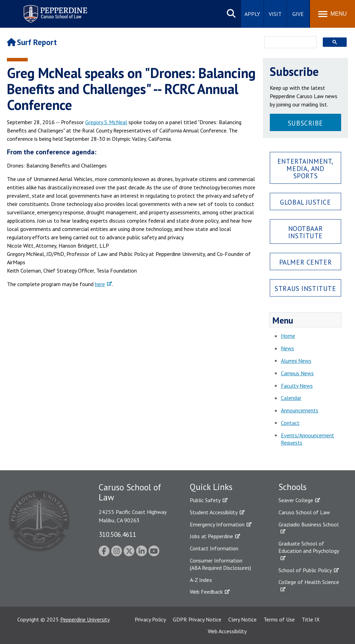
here (100, 284)
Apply (252, 14)
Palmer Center (306, 262)
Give (298, 14)
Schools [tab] (292, 487)
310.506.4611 (117, 534)
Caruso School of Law (304, 512)
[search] (288, 43)
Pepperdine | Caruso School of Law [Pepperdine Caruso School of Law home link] (54, 10)
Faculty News (297, 386)
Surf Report (32, 42)
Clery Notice (242, 619)
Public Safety (205, 500)
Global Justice (305, 202)
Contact (290, 423)
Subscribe (305, 123)
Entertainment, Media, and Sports (305, 168)
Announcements (300, 410)
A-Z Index (201, 580)
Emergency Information (217, 524)
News (287, 348)
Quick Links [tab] (211, 487)
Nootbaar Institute (306, 232)
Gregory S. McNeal (106, 122)
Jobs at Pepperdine (211, 536)
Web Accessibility (227, 631)
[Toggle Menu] (332, 14)
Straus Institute (305, 288)
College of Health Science (309, 582)
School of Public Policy (305, 570)
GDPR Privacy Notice (197, 619)
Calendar (291, 398)
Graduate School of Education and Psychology (309, 547)
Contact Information (214, 548)
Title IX (311, 619)
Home (288, 336)
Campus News (297, 373)
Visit (275, 14)
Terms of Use (279, 619)
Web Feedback (206, 592)
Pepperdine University (85, 619)
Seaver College (296, 500)
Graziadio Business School (309, 524)
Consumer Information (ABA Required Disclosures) (220, 564)
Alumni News (296, 361)
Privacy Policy (150, 619)
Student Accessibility (214, 512)
